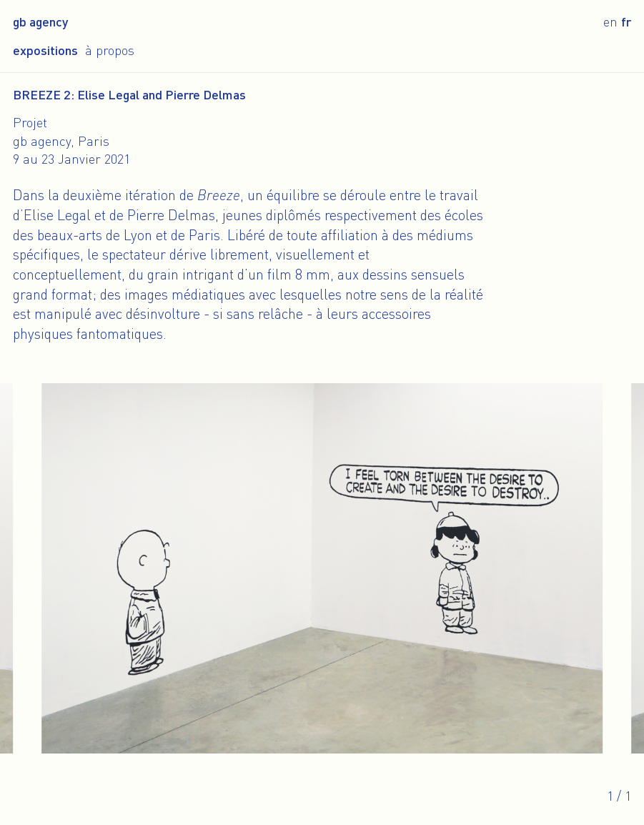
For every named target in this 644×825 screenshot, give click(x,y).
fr (626, 21)
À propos (110, 50)
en (610, 21)
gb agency (40, 21)
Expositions (45, 50)
